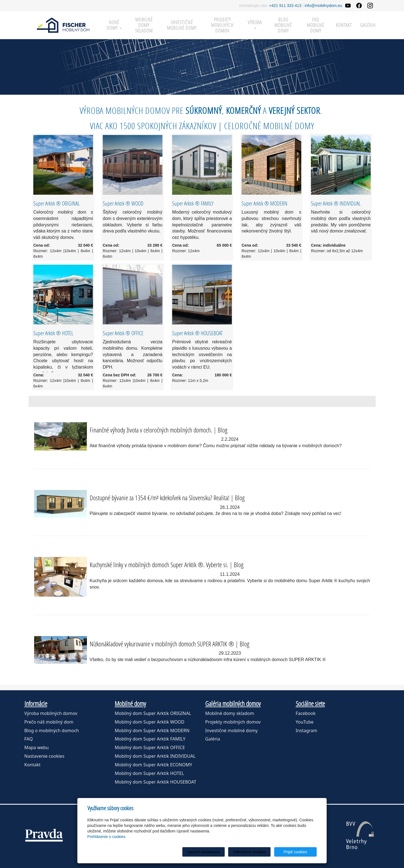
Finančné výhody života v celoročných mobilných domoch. (151, 430)
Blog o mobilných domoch (52, 731)
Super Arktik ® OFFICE (123, 333)
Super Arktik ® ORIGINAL (57, 203)
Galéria (368, 25)
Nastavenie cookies (44, 756)
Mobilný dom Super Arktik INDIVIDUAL (155, 756)
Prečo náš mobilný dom (49, 722)
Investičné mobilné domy (182, 25)
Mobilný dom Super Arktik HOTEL (149, 773)
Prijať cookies (296, 852)
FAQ (29, 739)
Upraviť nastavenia (203, 852)
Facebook (306, 713)
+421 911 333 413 (285, 6)
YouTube (305, 722)
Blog (223, 430)
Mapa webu (37, 747)
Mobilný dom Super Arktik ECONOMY (153, 765)
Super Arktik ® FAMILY (193, 203)
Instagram (307, 731)
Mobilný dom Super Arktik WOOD (150, 722)
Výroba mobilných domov (51, 713)
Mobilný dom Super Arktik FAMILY (150, 739)
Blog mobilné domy (283, 25)
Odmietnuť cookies (249, 852)
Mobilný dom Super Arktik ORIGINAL (153, 713)
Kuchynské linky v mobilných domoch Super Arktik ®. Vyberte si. (159, 565)
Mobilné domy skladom (144, 25)
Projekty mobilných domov (222, 25)
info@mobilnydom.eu (323, 6)
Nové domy (114, 25)
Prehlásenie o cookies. (107, 837)
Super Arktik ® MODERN (264, 203)
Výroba (255, 24)
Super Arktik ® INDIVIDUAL (336, 203)
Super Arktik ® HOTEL (53, 333)
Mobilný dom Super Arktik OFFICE (150, 747)
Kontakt (344, 25)
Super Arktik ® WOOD (123, 203)
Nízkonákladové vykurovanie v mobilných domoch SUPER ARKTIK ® (162, 644)
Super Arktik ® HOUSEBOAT (197, 333)
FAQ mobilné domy (316, 25)
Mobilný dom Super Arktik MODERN (152, 731)
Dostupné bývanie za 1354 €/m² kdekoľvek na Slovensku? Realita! (160, 498)
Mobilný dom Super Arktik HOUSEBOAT (155, 782)
